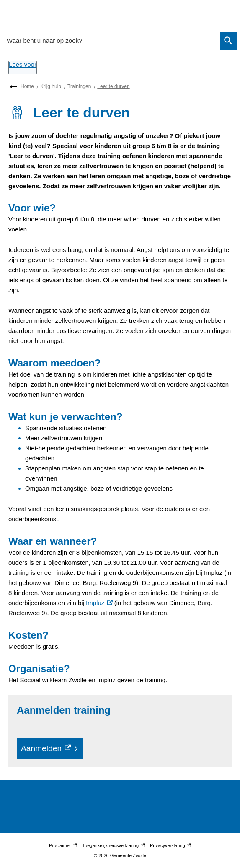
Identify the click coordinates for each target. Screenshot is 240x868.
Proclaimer (63, 845)
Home (27, 86)
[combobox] (111, 40)
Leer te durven (113, 86)
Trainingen (79, 86)
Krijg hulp (51, 86)
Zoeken (227, 41)
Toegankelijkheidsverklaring (114, 845)
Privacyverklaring (170, 845)
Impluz (99, 603)
